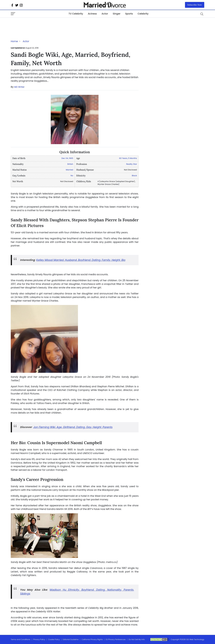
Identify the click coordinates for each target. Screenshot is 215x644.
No (72, 176)
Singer (117, 14)
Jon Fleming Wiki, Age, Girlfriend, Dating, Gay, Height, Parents (73, 427)
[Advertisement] (35, 24)
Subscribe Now (195, 5)
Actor (105, 14)
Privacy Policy (39, 639)
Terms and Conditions (21, 639)
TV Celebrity (76, 14)
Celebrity (143, 14)
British (70, 164)
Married (70, 170)
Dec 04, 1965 (67, 158)
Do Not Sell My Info (137, 639)
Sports (129, 14)
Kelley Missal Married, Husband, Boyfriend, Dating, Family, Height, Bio (81, 260)
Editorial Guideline (71, 639)
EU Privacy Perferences (116, 639)
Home (14, 41)
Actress (92, 14)
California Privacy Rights (92, 639)
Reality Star (132, 164)
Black (134, 176)
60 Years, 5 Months (128, 158)
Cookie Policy (54, 639)
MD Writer (19, 87)
